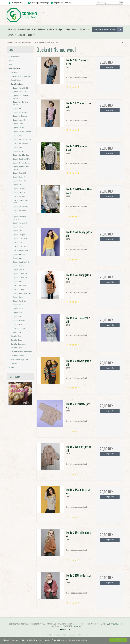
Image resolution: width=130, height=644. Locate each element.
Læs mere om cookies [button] (78, 640)
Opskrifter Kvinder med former (21, 352)
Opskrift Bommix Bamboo (22, 163)
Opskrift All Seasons (20, 116)
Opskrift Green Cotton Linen (21, 202)
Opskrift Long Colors (20, 246)
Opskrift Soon (18, 317)
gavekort (11, 61)
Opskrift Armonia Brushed (22, 132)
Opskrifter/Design (15, 69)
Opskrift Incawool (19, 227)
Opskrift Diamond (19, 189)
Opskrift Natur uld (19, 254)
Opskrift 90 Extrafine (20, 112)
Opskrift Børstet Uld (20, 173)
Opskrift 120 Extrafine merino (20, 97)
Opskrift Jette (18, 231)
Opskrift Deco (18, 185)
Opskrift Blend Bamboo (21, 155)
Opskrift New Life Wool (21, 262)
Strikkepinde (13, 364)
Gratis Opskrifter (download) (21, 76)
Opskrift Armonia (19, 128)
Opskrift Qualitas (19, 289)
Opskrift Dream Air (19, 193)
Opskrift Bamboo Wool (21, 143)
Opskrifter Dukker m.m (19, 344)
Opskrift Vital (17, 325)
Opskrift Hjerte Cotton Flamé (20, 212)
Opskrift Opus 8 (18, 270)
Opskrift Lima (18, 242)
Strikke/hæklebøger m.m (19, 360)
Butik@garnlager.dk (115, 624)
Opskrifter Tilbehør (17, 356)
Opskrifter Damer (17, 340)
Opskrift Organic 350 (20, 274)
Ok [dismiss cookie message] (118, 640)
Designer (14, 72)
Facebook (65, 629)
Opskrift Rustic (18, 305)
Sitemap (78, 626)
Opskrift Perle (18, 282)
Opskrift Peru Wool (19, 285)
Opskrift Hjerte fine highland (19, 218)
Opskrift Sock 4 (18, 313)
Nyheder (11, 65)
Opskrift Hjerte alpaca (20, 207)
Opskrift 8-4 (17, 108)
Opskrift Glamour (19, 196)
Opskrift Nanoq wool (20, 92)
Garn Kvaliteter (14, 57)
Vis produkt (110, 67)
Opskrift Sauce (18, 309)
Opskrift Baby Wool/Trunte (22, 140)
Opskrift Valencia (19, 321)
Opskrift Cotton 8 (19, 177)
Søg (121, 3)
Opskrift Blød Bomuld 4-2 (22, 159)
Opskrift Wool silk (19, 328)
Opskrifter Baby (16, 332)
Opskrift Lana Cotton (20, 239)
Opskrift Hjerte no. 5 (20, 223)
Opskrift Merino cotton (21, 250)
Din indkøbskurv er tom (109, 30)
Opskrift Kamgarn (19, 235)
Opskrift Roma (18, 297)
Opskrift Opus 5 (18, 266)
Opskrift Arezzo (18, 124)
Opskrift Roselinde (19, 301)
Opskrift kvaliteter (17, 84)
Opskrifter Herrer (17, 348)
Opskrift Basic (18, 147)
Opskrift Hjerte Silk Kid (21, 88)
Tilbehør (11, 367)
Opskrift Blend (18, 151)
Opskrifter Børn (16, 336)
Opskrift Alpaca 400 (20, 120)
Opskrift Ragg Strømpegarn (22, 293)
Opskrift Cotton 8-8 (19, 181)
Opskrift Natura (18, 258)
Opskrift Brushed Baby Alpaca (21, 168)
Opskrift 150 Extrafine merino (20, 103)
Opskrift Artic (17, 136)
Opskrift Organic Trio (20, 278)
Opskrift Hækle (16, 80)
